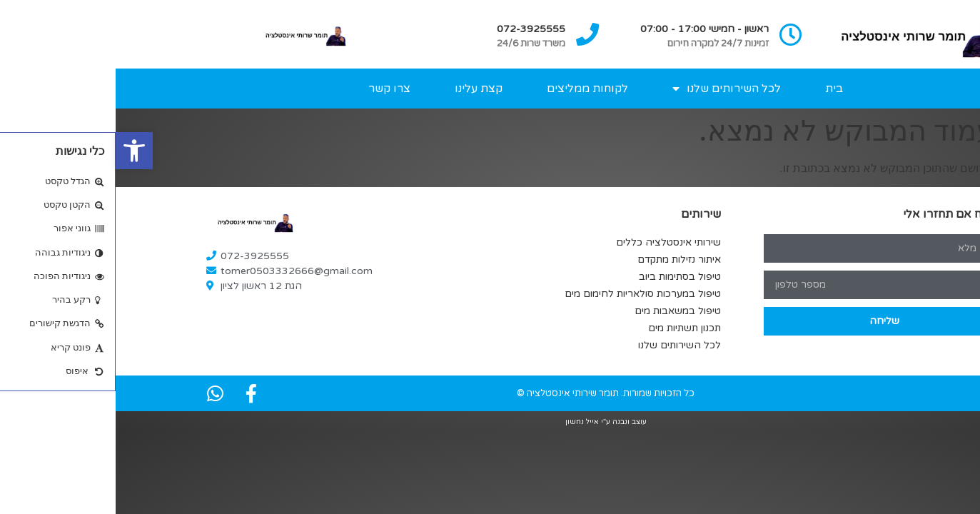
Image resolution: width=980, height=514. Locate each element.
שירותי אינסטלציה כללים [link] (553, 242)
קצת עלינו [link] (363, 89)
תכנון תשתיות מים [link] (569, 328)
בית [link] (718, 89)
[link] (19, 151)
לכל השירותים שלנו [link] (611, 89)
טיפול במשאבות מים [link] (562, 311)
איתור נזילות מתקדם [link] (564, 259)
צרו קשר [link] (274, 89)
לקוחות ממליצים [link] (472, 89)
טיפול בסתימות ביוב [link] (564, 277)
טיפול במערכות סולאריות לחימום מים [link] (527, 294)
